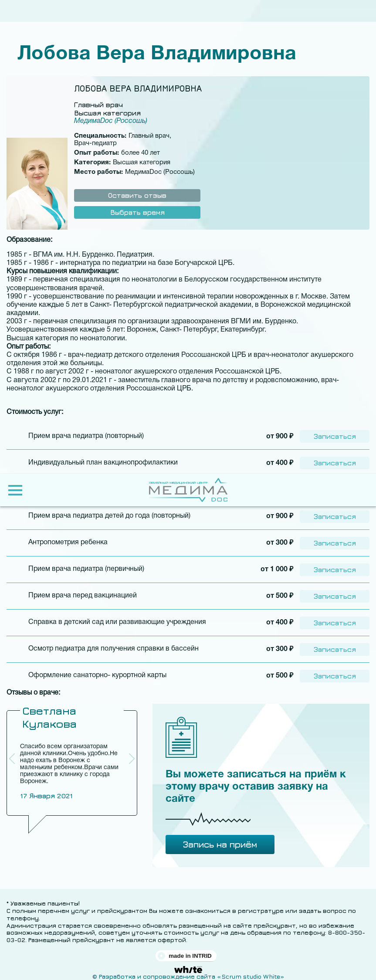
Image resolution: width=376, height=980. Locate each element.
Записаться (335, 436)
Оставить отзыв (137, 195)
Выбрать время (137, 212)
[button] (132, 754)
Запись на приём (220, 839)
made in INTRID (190, 951)
